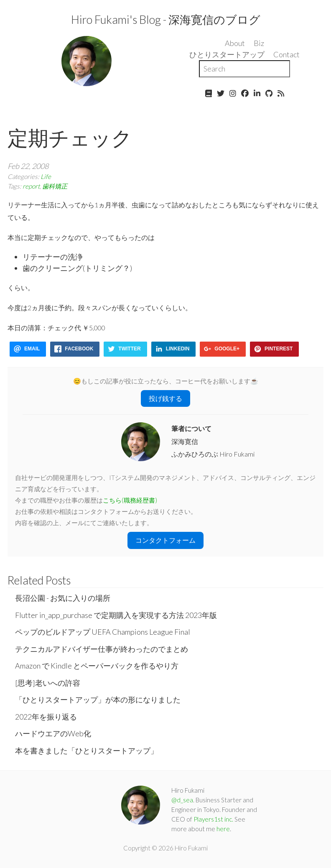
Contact (286, 54)
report (31, 186)
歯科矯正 (55, 186)
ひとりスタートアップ (227, 54)
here (223, 829)
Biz (259, 43)
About (235, 43)
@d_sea (182, 800)
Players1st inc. (213, 819)
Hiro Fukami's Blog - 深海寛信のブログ (166, 19)
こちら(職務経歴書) (130, 500)
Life (46, 176)
